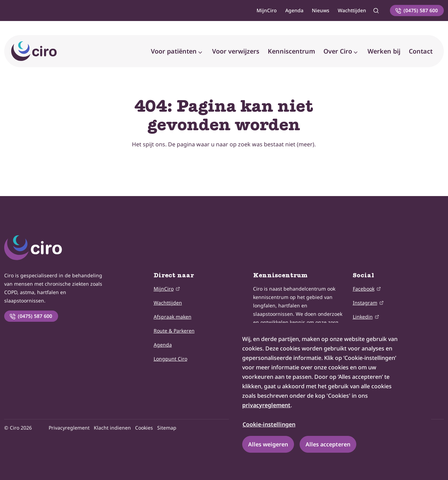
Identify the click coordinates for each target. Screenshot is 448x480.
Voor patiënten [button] (174, 51)
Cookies (144, 428)
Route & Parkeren (174, 331)
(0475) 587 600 (31, 316)
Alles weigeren (268, 444)
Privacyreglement (69, 428)
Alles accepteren (328, 444)
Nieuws (321, 10)
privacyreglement (266, 405)
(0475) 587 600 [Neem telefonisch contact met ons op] (416, 10)
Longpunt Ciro (170, 359)
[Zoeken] (376, 11)
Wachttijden (352, 10)
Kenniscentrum (291, 51)
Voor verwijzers (236, 51)
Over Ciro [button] (338, 51)
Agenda (294, 10)
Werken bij (384, 51)
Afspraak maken (173, 317)
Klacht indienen (112, 428)
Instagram (365, 302)
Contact (421, 51)
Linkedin (363, 316)
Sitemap (167, 428)
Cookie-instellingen (269, 424)
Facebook (364, 288)
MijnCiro (267, 10)
